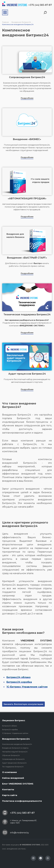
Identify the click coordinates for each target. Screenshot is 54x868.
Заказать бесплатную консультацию (23, 704)
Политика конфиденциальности (22, 801)
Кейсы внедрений (13, 778)
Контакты (8, 789)
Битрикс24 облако (10, 726)
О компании (10, 772)
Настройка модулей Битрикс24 (15, 752)
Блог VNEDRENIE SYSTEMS (18, 784)
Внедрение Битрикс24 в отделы (15, 748)
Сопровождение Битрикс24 (13, 759)
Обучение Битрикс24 (11, 755)
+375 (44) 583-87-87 (40, 5)
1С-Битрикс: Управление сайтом (15, 733)
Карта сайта (10, 795)
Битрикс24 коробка (10, 730)
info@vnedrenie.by (20, 833)
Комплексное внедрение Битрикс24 (17, 744)
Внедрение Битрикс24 (16, 739)
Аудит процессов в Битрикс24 (14, 763)
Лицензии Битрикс (14, 720)
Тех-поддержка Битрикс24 (13, 767)
